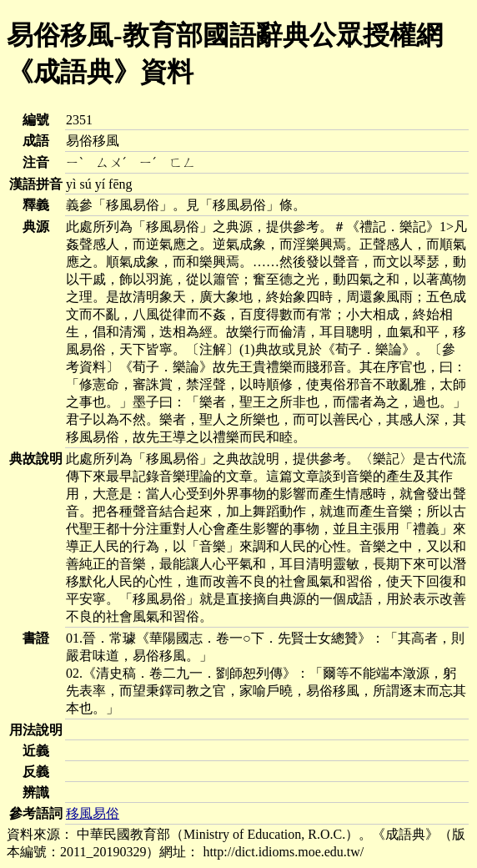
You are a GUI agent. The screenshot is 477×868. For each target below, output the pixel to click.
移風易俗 (93, 813)
